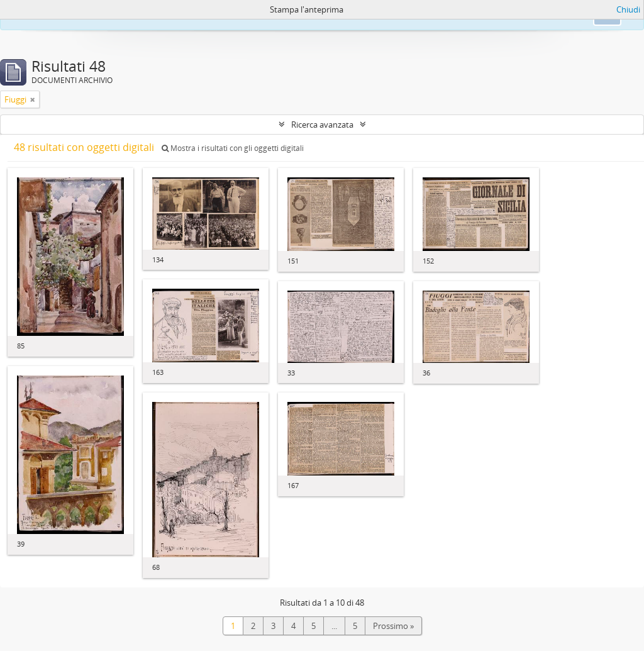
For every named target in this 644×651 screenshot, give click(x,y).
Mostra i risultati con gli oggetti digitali (233, 148)
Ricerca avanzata (322, 125)
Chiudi (628, 9)
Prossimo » (393, 626)
